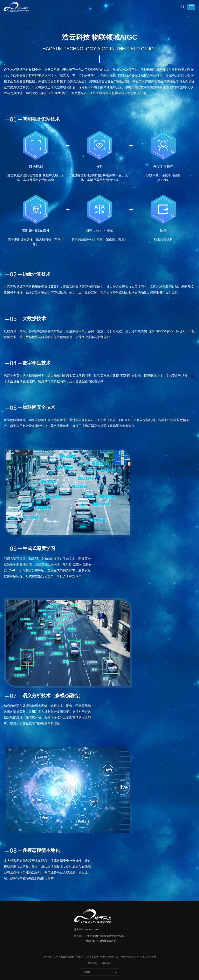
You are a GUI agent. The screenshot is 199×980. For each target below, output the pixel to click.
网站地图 (106, 963)
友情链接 (87, 972)
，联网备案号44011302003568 (99, 957)
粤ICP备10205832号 (146, 957)
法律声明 (93, 963)
